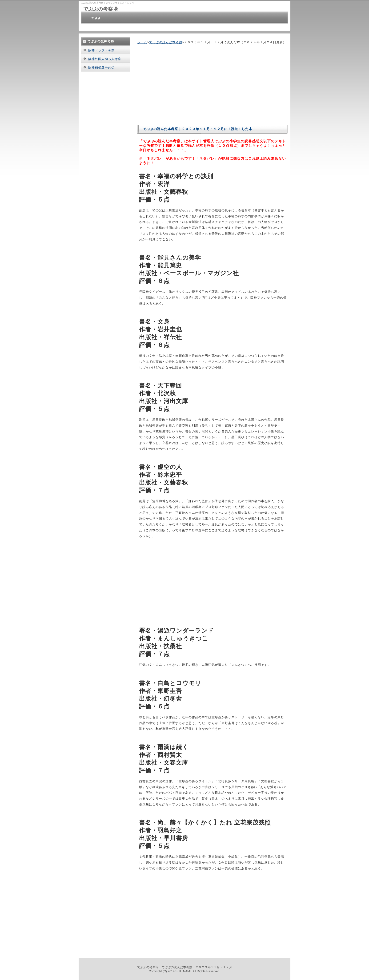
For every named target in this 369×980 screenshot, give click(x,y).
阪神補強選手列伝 (101, 67)
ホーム (142, 42)
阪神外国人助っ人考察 (105, 59)
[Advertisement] (177, 84)
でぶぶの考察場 (101, 9)
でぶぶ (95, 18)
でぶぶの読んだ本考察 (166, 42)
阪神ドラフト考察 (101, 50)
